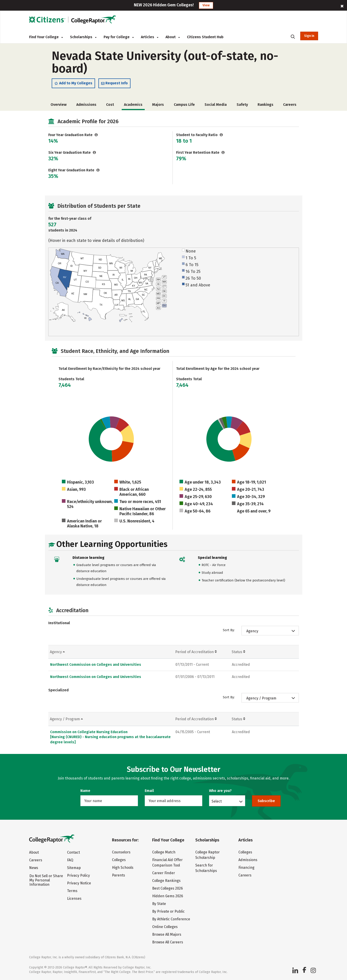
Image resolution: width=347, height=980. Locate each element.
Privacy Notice (79, 883)
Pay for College (119, 37)
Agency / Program (261, 699)
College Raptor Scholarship (207, 855)
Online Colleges (165, 927)
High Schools (123, 868)
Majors (158, 106)
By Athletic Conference (171, 919)
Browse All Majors (167, 934)
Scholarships (83, 37)
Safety (242, 106)
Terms (72, 891)
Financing (246, 868)
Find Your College (46, 37)
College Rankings (166, 881)
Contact (73, 852)
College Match (164, 852)
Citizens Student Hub (205, 37)
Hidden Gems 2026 (168, 896)
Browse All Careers (168, 942)
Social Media (216, 106)
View (206, 5)
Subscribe (266, 801)
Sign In (309, 36)
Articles (150, 37)
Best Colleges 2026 (168, 888)
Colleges (119, 860)
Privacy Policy (78, 875)
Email (149, 791)
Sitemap (74, 868)
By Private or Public (168, 911)
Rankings (265, 106)
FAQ (70, 860)
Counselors (121, 852)
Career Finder (164, 873)
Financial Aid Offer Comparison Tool (167, 863)
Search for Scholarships (206, 868)
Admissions (86, 106)
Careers (290, 106)
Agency (252, 632)
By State (159, 904)
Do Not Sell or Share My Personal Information (46, 880)
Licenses (74, 899)
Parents (119, 875)
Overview (59, 106)
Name (85, 791)
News (34, 868)
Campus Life (184, 106)
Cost (110, 106)
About (173, 37)
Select (217, 801)
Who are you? (220, 791)
